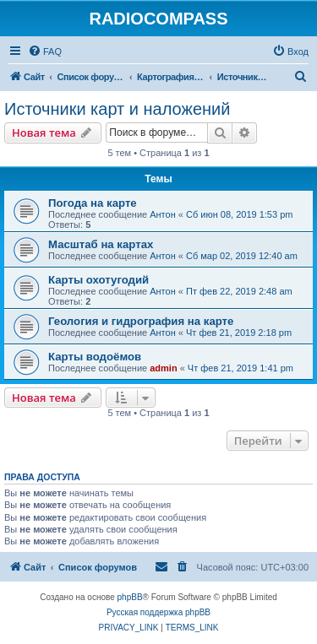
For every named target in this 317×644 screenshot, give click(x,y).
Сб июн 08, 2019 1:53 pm (239, 214)
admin (163, 368)
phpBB (130, 597)
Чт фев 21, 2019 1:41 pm (240, 368)
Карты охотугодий (98, 280)
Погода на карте (93, 203)
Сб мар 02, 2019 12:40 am (242, 256)
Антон (163, 214)
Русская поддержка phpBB (158, 612)
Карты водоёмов (95, 357)
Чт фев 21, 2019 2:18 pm (239, 333)
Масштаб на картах (101, 244)
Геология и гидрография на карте (141, 321)
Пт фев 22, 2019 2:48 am (239, 291)
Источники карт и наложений (117, 109)
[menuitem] (45, 51)
